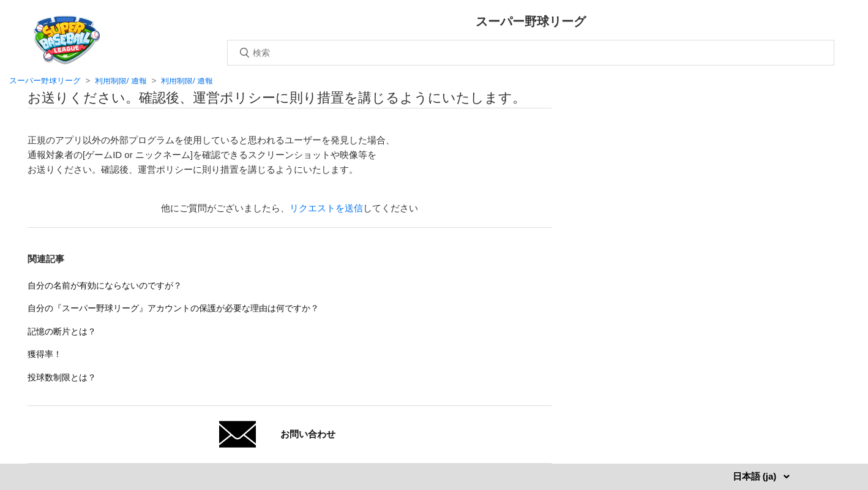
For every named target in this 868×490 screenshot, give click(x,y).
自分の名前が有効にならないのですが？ (105, 285)
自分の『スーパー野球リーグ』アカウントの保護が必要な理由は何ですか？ (173, 308)
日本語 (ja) (756, 476)
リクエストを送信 (326, 208)
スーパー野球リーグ (45, 81)
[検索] (531, 53)
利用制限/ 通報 (121, 81)
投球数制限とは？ (62, 377)
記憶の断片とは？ (62, 331)
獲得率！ (45, 354)
